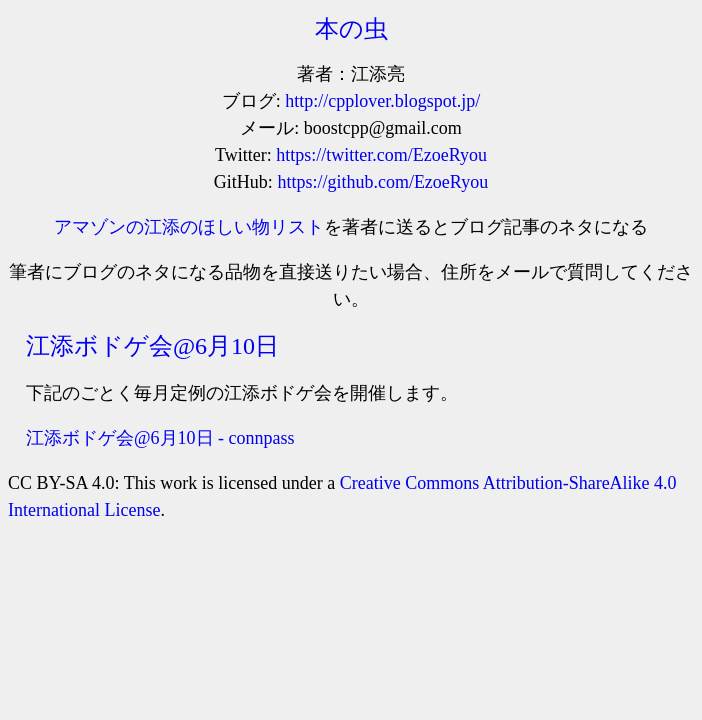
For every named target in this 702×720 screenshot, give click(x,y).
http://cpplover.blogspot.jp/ (382, 101)
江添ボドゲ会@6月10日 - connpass (160, 438)
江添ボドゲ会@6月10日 (152, 346)
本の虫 (351, 29)
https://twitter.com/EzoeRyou (381, 155)
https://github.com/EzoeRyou (382, 182)
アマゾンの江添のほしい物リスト (189, 227)
